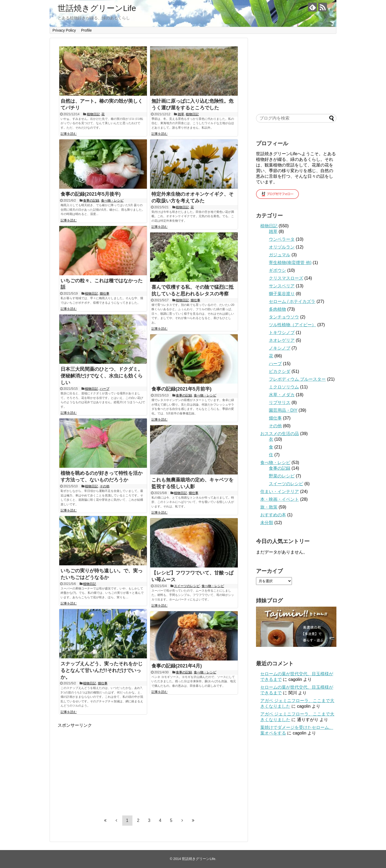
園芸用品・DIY (283, 410)
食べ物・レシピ (112, 201)
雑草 (181, 114)
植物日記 (93, 114)
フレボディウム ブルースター (297, 379)
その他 (105, 486)
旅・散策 (269, 507)
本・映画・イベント (280, 499)
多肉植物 (277, 309)
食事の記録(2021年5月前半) (181, 389)
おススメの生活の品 (280, 434)
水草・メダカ (282, 395)
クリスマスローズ (286, 278)
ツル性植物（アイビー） (292, 325)
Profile (87, 30)
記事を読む (69, 134)
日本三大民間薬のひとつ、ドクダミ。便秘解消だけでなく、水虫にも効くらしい (102, 376)
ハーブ (105, 389)
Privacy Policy (64, 30)
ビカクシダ (280, 371)
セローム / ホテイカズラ (292, 301)
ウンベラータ (282, 239)
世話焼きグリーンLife (97, 8)
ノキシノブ (280, 348)
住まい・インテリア (280, 492)
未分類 (267, 523)
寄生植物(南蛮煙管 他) (290, 263)
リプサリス (280, 403)
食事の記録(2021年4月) (177, 666)
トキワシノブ (282, 333)
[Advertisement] (103, 766)
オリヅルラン (282, 247)
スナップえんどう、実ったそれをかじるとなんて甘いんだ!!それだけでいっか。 (102, 670)
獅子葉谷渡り (282, 294)
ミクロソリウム (284, 387)
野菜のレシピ (282, 476)
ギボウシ (277, 270)
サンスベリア (282, 286)
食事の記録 (91, 201)
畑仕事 (105, 294)
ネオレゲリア (282, 340)
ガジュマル (280, 255)
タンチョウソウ (284, 317)
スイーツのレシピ (187, 586)
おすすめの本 (273, 515)
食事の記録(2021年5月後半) (91, 194)
